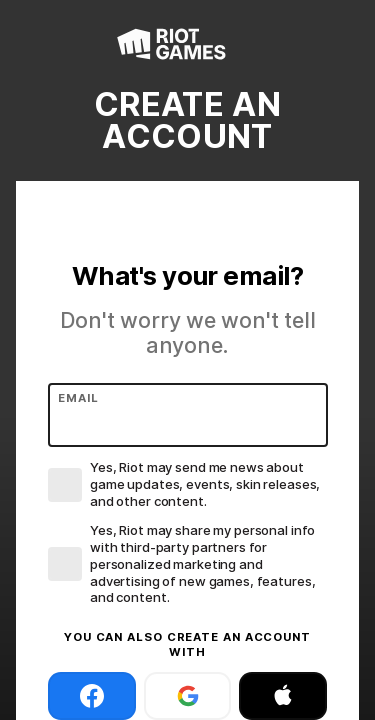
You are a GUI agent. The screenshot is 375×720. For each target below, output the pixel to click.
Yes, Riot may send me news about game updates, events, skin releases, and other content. (205, 484)
